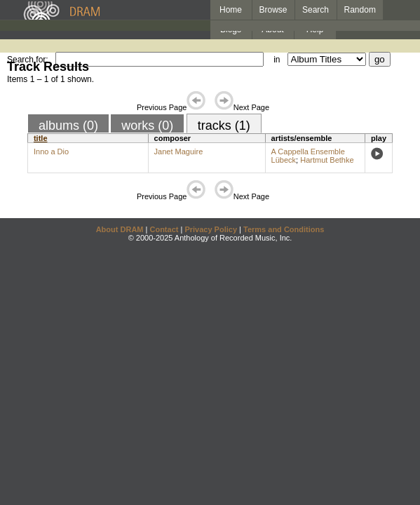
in (277, 60)
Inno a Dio (51, 151)
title (41, 138)
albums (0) (68, 126)
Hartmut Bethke (327, 160)
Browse (273, 10)
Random (360, 10)
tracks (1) (224, 126)
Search (316, 10)
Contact (164, 229)
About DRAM (120, 229)
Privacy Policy (211, 229)
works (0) (147, 126)
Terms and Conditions (284, 229)
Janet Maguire (179, 151)
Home (231, 10)
